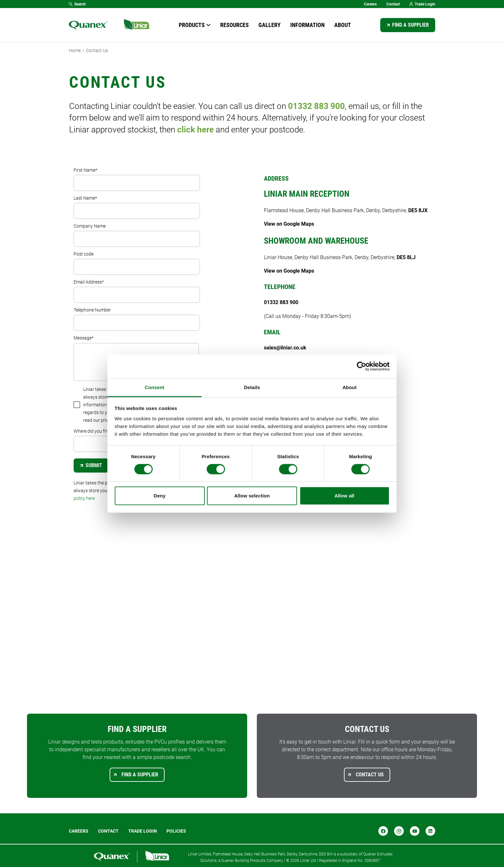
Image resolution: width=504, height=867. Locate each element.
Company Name (137, 235)
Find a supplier (410, 25)
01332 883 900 (316, 106)
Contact (393, 4)
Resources (234, 25)
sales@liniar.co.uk (285, 348)
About (343, 25)
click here (195, 130)
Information (307, 25)
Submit (91, 465)
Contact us (370, 775)
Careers (370, 4)
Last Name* (137, 207)
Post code (137, 263)
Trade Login (422, 4)
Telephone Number (137, 319)
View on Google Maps (289, 224)
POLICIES (176, 831)
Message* (136, 358)
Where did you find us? (137, 440)
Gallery (270, 25)
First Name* (137, 179)
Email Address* (137, 291)
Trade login (143, 831)
